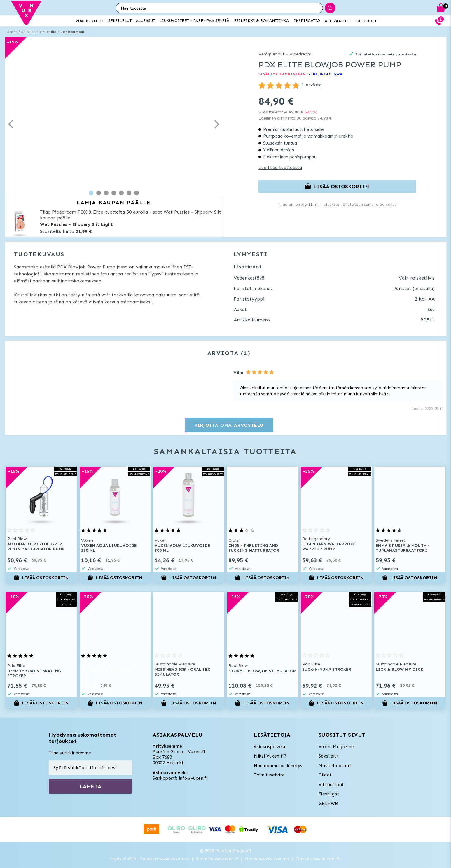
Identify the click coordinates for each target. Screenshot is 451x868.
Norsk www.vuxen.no (267, 859)
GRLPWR (328, 804)
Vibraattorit (331, 785)
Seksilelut (30, 32)
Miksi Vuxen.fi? (270, 756)
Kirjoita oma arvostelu (229, 425)
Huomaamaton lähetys (278, 766)
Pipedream (300, 54)
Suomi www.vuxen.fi (217, 859)
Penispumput (72, 32)
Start (12, 32)
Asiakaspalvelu (270, 747)
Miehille (49, 32)
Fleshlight (329, 794)
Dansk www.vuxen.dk (318, 859)
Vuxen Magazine (336, 747)
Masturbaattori (335, 766)
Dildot (325, 775)
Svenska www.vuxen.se (165, 859)
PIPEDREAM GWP (325, 74)
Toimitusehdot (269, 775)
